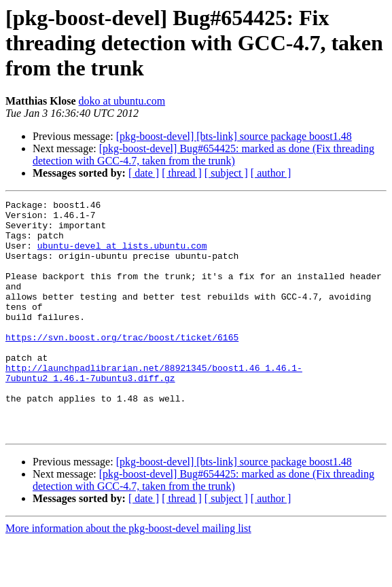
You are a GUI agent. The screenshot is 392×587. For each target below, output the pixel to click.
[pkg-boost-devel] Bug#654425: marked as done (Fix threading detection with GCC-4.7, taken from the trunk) (203, 155)
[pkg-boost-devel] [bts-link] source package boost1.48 (234, 136)
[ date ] (144, 173)
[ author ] (271, 173)
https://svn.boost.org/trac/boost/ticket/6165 (122, 366)
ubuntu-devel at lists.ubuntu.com (122, 255)
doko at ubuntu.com (122, 101)
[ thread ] (182, 173)
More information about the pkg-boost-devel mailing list (128, 575)
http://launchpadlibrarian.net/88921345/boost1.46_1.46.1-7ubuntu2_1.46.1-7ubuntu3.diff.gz (154, 408)
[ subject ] (226, 173)
